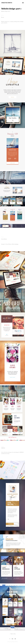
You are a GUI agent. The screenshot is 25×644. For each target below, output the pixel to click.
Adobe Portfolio (15, 642)
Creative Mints (7, 3)
